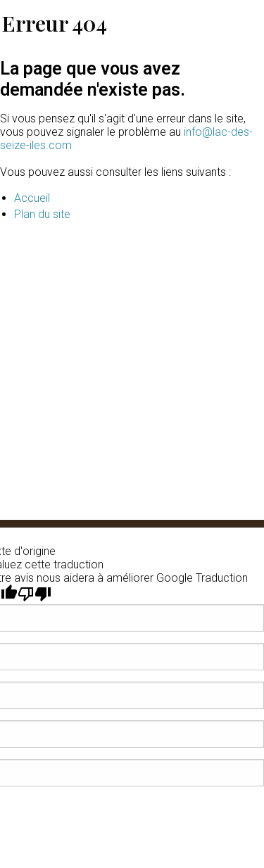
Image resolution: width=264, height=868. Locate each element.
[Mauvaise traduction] (34, 594)
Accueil (32, 198)
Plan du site (42, 214)
